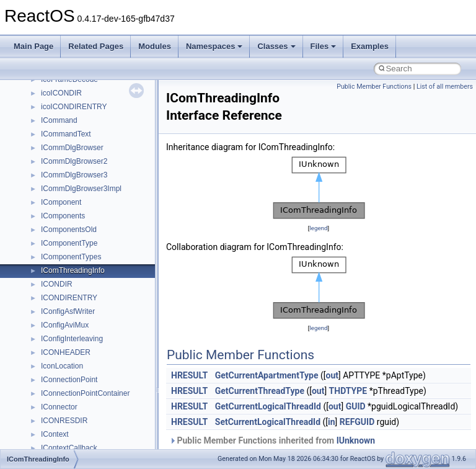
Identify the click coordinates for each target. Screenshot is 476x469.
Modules (155, 46)
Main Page (33, 46)
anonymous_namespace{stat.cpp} (97, 401)
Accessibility (61, 197)
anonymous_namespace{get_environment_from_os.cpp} (134, 292)
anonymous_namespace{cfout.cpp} (99, 251)
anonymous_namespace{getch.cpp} (100, 306)
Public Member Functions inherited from (272, 440)
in (332, 422)
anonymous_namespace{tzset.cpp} (99, 429)
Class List (47, 142)
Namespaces (214, 46)
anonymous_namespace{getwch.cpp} (103, 319)
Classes (276, 46)
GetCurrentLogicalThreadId (268, 406)
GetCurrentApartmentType (267, 375)
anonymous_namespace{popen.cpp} (101, 374)
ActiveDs (55, 210)
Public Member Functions (374, 87)
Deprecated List (47, 87)
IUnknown (356, 440)
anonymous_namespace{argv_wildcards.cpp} (116, 238)
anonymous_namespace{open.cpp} (99, 360)
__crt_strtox (60, 183)
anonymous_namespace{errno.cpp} (99, 279)
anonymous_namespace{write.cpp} (99, 442)
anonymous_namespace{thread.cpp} (101, 415)
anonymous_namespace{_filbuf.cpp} (101, 224)
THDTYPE (348, 391)
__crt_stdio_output (72, 169)
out (332, 375)
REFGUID (357, 422)
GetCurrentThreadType (260, 391)
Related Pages (96, 46)
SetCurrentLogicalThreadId (268, 422)
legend (318, 228)
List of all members (445, 87)
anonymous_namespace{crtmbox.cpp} (104, 265)
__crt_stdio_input (69, 156)
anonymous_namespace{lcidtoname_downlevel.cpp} (128, 333)
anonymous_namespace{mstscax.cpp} (104, 347)
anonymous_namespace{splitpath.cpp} (105, 388)
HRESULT (189, 375)
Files (324, 46)
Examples (370, 46)
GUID (356, 406)
